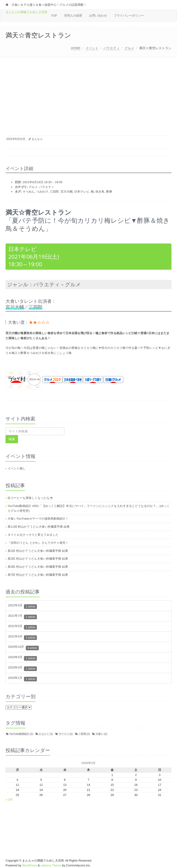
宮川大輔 (67, 192)
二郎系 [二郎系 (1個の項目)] (84, 734)
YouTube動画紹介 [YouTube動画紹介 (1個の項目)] (21, 734)
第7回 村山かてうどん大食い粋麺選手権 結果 (38, 575)
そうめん (29, 192)
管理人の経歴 (73, 16)
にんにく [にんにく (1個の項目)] (46, 734)
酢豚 (109, 192)
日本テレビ (82, 192)
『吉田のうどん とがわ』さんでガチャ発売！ (38, 543)
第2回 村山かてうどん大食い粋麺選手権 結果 (38, 559)
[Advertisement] (88, 92)
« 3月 (9, 800)
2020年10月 (23, 648)
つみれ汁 (42, 192)
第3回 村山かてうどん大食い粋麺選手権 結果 (38, 567)
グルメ (129, 48)
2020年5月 (22, 658)
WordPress (29, 865)
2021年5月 (22, 627)
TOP (54, 16)
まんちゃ (37, 139)
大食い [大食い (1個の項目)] (101, 734)
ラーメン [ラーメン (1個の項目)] (66, 734)
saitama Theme (51, 865)
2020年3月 (22, 669)
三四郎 (54, 192)
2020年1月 (22, 679)
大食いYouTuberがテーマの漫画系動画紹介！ (38, 519)
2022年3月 (22, 606)
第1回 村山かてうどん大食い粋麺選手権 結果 (38, 551)
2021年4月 (22, 638)
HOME (76, 48)
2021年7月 (22, 617)
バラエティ (112, 48)
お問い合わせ (98, 16)
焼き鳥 (100, 192)
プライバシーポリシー (129, 16)
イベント (92, 48)
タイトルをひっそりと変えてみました (33, 535)
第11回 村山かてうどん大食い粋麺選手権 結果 (39, 527)
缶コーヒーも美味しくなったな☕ (30, 498)
